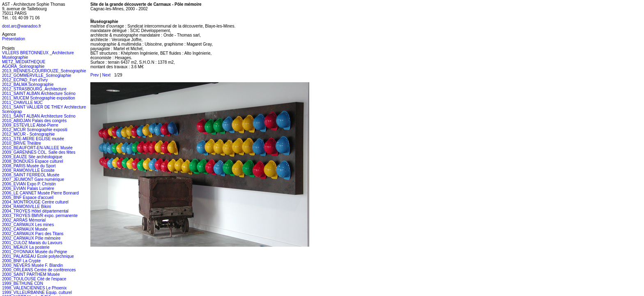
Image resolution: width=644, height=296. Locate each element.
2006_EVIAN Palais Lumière (28, 188)
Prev (95, 75)
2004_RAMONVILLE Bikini (26, 207)
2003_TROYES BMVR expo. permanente (40, 216)
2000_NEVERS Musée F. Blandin (32, 265)
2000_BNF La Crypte (21, 261)
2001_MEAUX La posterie (26, 247)
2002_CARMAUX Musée (25, 229)
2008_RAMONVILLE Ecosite (28, 170)
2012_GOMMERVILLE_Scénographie (37, 75)
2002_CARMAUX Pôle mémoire (31, 238)
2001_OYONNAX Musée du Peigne (34, 252)
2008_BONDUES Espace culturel (32, 161)
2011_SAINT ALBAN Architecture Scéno (39, 94)
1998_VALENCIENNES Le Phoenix (34, 288)
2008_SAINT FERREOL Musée (31, 175)
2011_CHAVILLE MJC (22, 103)
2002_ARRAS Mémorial (24, 220)
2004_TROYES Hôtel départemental (35, 211)
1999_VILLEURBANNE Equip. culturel (37, 293)
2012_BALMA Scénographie (28, 84)
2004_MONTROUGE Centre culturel (35, 202)
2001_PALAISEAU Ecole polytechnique (38, 256)
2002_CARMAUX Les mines (28, 225)
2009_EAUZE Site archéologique (32, 157)
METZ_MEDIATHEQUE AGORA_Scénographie (24, 64)
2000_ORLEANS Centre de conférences (39, 270)
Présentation (14, 39)
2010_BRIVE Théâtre (22, 143)
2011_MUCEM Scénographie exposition (39, 98)
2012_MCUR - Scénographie (28, 134)
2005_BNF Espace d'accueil (28, 198)
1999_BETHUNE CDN (23, 283)
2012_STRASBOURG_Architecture (34, 89)
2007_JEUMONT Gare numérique (33, 179)
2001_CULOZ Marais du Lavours (32, 243)
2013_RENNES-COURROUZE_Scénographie (44, 71)
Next (107, 75)
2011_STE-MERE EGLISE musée (33, 139)
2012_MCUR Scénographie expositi (35, 130)
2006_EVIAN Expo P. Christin (29, 184)
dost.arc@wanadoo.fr (22, 26)
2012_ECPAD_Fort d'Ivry (25, 80)
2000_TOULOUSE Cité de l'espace (34, 279)
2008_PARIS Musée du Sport (29, 166)
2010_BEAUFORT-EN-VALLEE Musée (37, 148)
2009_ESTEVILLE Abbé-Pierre (30, 125)
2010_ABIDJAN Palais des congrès (34, 121)
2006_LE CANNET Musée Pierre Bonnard (40, 193)
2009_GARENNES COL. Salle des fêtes (39, 152)
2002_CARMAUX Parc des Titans (33, 234)
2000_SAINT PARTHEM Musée (31, 274)
